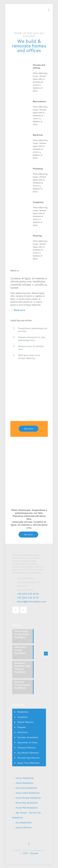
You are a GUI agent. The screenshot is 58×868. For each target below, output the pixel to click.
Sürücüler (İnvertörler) (28, 737)
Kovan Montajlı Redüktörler (28, 798)
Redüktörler (23, 712)
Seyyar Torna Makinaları (29, 763)
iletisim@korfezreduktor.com (32, 602)
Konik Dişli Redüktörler (26, 788)
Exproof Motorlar (24, 828)
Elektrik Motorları (25, 722)
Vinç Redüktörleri (24, 823)
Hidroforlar (23, 732)
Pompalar (22, 727)
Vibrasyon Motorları (27, 748)
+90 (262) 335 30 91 (28, 598)
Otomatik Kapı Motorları (29, 758)
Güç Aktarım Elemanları (28, 753)
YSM (25, 853)
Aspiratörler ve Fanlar (27, 742)
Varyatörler (23, 717)
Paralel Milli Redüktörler (27, 808)
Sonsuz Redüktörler (25, 778)
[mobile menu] (49, 10)
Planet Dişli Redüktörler (27, 803)
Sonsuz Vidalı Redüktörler (28, 793)
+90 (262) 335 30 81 (28, 594)
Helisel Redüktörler (24, 783)
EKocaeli (34, 853)
